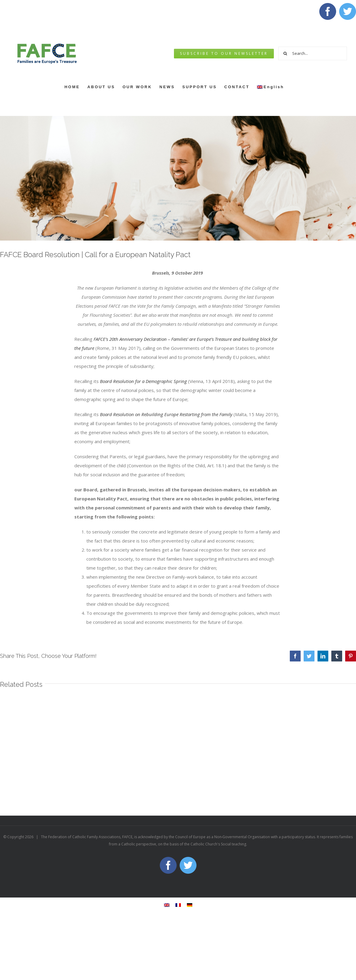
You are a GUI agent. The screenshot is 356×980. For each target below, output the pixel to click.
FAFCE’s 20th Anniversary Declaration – (132, 339)
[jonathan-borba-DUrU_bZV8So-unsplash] (178, 178)
